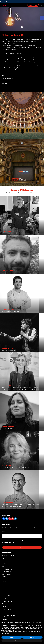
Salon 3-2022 (7, 590)
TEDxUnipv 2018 (8, 601)
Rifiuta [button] (12, 637)
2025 (5, 576)
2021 (5, 587)
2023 (5, 582)
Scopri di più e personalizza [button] (22, 641)
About (4, 607)
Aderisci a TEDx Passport (9, 556)
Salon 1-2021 (7, 596)
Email (4, 532)
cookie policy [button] (38, 626)
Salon (4, 558)
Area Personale (4, 2)
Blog (4, 567)
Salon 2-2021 (7, 593)
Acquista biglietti (33, 5)
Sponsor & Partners (7, 569)
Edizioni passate (7, 574)
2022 (5, 585)
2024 (5, 579)
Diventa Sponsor (8, 571)
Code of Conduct (7, 609)
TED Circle (5, 561)
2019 (5, 598)
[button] (42, 18)
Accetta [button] (32, 637)
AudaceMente (6, 564)
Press (4, 604)
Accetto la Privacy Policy (9, 543)
